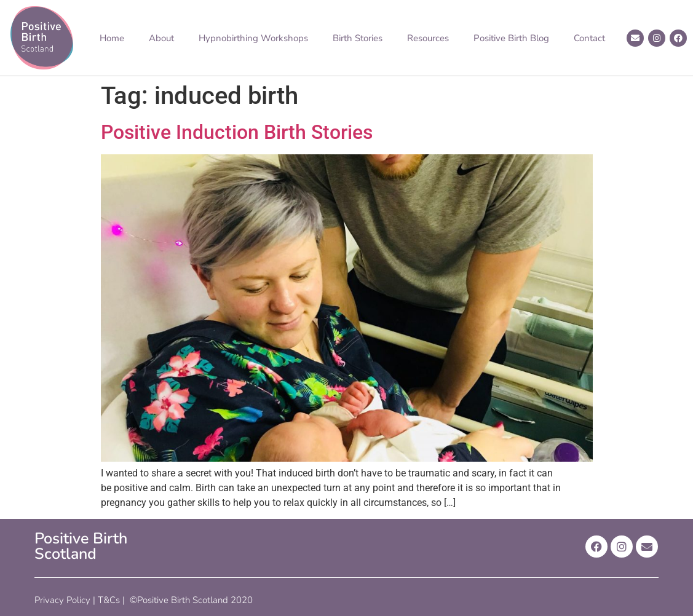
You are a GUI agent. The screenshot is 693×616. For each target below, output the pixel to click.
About (161, 38)
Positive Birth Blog (511, 38)
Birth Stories (358, 38)
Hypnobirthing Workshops (253, 38)
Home (112, 38)
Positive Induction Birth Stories (237, 132)
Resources (428, 38)
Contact (589, 38)
